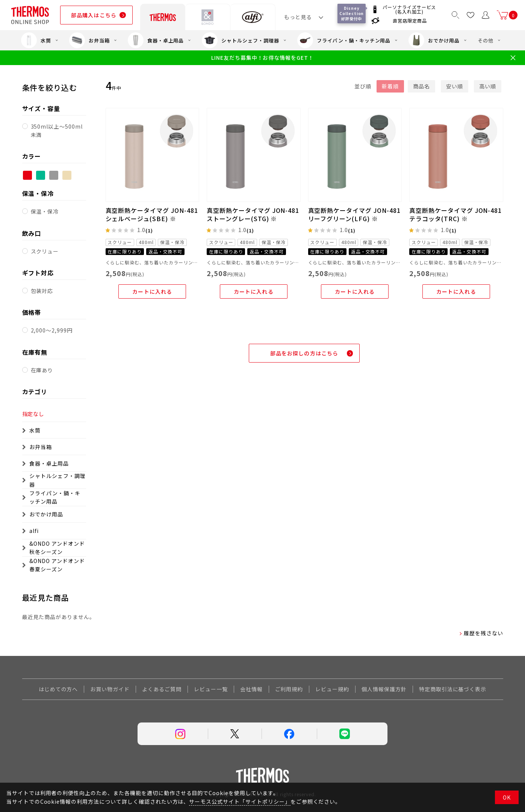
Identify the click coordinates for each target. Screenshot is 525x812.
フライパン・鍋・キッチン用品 (344, 40)
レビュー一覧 (211, 689)
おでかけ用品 (434, 40)
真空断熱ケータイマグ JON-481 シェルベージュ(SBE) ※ (152, 214)
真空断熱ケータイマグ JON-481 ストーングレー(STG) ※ (253, 214)
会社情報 (251, 689)
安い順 (455, 86)
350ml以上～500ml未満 (57, 131)
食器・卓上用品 (156, 40)
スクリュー (45, 251)
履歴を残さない (483, 633)
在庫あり (42, 370)
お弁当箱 (89, 40)
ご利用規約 (289, 689)
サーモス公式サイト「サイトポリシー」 (240, 801)
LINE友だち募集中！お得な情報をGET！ (262, 58)
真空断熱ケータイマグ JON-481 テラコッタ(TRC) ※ (455, 214)
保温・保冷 (45, 211)
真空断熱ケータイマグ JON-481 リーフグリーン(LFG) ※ (354, 214)
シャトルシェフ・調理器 (241, 40)
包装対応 (42, 291)
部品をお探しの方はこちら (304, 353)
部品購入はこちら (94, 15)
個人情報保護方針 (384, 689)
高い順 (488, 86)
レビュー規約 (332, 689)
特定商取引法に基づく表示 (453, 689)
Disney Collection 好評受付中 (352, 13)
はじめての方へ (58, 689)
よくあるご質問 (162, 689)
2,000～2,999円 (52, 330)
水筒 (36, 40)
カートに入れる (152, 291)
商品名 (421, 86)
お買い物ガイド (110, 689)
